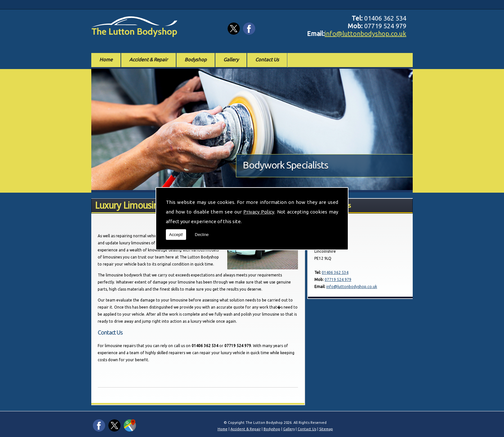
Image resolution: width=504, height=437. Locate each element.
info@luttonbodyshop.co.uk (365, 34)
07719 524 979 (338, 280)
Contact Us (267, 60)
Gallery (231, 60)
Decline (202, 235)
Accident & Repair (148, 60)
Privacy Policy (259, 212)
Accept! (176, 235)
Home (106, 60)
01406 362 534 (335, 272)
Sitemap (326, 429)
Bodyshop (196, 60)
